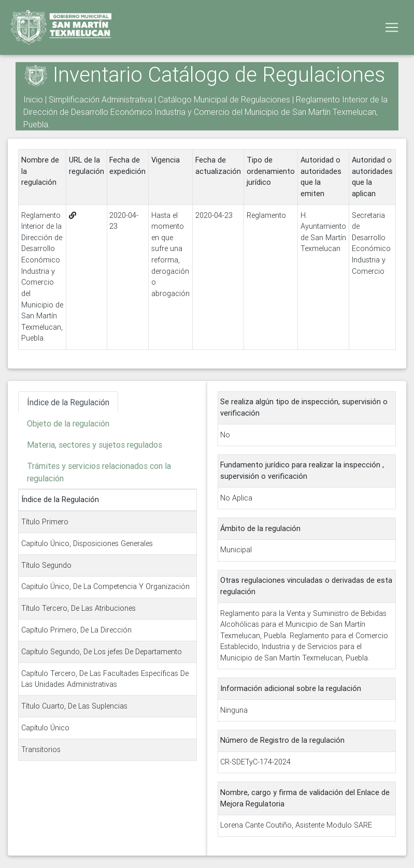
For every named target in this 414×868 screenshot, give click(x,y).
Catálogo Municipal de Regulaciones (224, 99)
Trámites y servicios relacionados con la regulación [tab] (99, 472)
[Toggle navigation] (392, 30)
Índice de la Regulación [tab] (68, 402)
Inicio (33, 99)
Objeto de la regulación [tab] (68, 423)
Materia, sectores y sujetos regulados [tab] (95, 445)
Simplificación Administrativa (101, 99)
